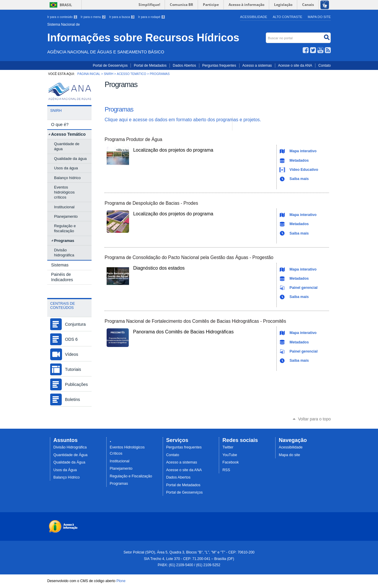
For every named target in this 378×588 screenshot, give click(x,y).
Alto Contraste (287, 17)
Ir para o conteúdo (63, 17)
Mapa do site (289, 455)
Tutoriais (73, 369)
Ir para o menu (94, 17)
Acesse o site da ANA (295, 65)
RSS (328, 50)
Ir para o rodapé (152, 17)
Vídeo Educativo (304, 170)
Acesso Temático (132, 74)
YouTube (320, 50)
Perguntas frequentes (219, 65)
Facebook (306, 50)
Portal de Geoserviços (110, 65)
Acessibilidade (254, 17)
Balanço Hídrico (67, 477)
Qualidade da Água (69, 462)
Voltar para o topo (314, 419)
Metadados (299, 160)
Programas (119, 109)
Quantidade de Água (71, 455)
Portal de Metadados (150, 65)
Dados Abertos (184, 65)
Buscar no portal (267, 34)
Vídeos (72, 354)
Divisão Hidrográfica (70, 447)
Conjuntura (75, 324)
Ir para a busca (123, 17)
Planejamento (121, 469)
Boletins (72, 399)
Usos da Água (65, 470)
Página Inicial (89, 74)
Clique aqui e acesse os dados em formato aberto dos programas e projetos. (183, 120)
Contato (325, 65)
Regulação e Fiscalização (131, 476)
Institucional (120, 461)
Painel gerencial (303, 288)
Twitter (313, 50)
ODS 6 (71, 339)
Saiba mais (299, 179)
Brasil (66, 5)
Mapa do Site (319, 17)
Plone (121, 581)
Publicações (76, 384)
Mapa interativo (303, 151)
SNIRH (108, 74)
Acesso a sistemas (257, 65)
